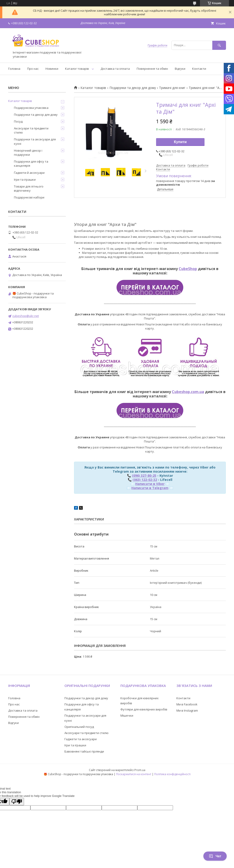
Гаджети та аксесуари (81, 739)
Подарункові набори (29, 197)
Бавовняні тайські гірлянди (84, 751)
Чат (215, 856)
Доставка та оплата (115, 69)
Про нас (33, 69)
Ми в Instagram (187, 710)
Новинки (52, 69)
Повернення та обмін (152, 69)
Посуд (18, 121)
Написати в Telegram (150, 488)
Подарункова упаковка (31, 108)
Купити (180, 142)
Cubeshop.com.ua (188, 392)
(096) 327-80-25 (144, 476)
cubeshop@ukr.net (26, 316)
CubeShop (188, 269)
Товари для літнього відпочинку (29, 188)
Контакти (199, 69)
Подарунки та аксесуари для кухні (35, 141)
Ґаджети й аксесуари (29, 173)
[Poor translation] (17, 802)
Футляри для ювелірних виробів (144, 709)
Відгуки (180, 69)
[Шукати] (219, 45)
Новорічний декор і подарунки (28, 153)
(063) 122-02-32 (145, 480)
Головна (14, 69)
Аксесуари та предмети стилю (31, 130)
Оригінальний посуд (79, 727)
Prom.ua (140, 770)
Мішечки (127, 715)
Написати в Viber (150, 484)
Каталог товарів (77, 69)
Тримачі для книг (172, 88)
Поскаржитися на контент (134, 774)
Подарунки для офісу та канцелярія (31, 163)
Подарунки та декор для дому (133, 88)
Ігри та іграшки (25, 179)
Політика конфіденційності (172, 774)
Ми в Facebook (187, 704)
